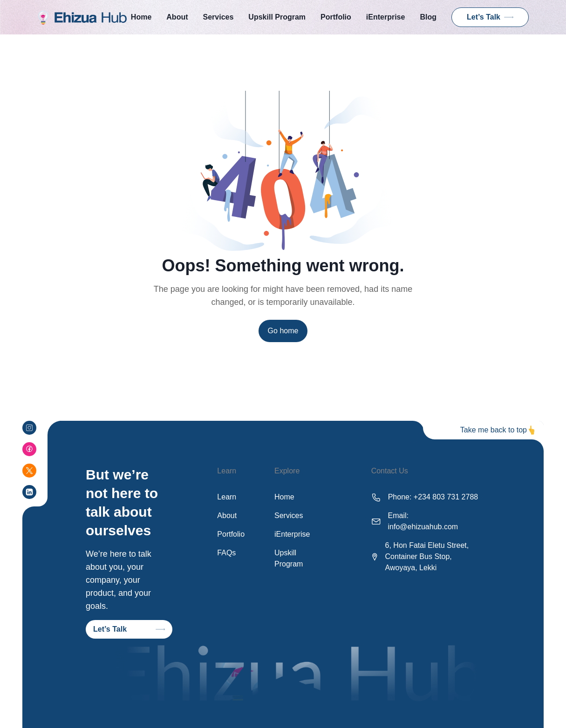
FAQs (226, 553)
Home (141, 17)
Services (218, 17)
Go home (283, 331)
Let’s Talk (490, 17)
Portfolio (336, 17)
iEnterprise (386, 17)
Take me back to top (494, 430)
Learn (227, 497)
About (177, 17)
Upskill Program (277, 17)
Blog (428, 17)
